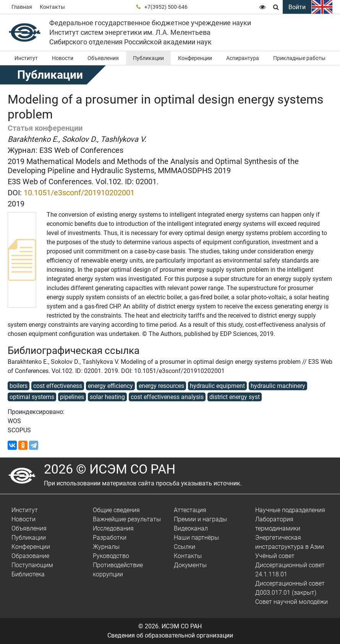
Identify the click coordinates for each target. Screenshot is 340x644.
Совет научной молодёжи (291, 602)
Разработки (110, 538)
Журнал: (23, 150)
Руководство (111, 556)
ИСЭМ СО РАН (182, 626)
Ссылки (185, 547)
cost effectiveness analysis (167, 397)
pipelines (72, 397)
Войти (297, 7)
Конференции (195, 58)
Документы (190, 565)
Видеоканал (191, 528)
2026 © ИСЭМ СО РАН (110, 469)
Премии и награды (200, 519)
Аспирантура (243, 58)
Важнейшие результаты (127, 519)
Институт (26, 58)
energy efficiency (110, 386)
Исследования (113, 528)
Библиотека (28, 574)
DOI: (15, 193)
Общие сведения (116, 510)
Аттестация (190, 510)
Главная (22, 7)
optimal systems (32, 397)
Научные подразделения (290, 510)
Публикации (148, 58)
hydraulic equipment (217, 386)
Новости (63, 58)
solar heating (107, 397)
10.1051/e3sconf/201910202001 (79, 193)
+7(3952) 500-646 (166, 7)
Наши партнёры (196, 538)
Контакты (52, 7)
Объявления (103, 58)
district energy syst (235, 397)
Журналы (106, 547)
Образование (30, 556)
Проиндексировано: (36, 412)
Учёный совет (275, 556)
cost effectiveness (58, 386)
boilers (19, 386)
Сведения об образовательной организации (170, 635)
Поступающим (32, 565)
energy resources (161, 386)
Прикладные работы (299, 58)
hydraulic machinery (278, 386)
